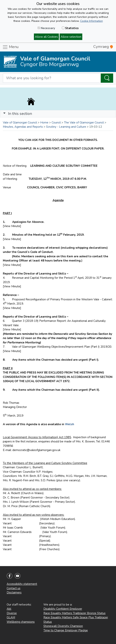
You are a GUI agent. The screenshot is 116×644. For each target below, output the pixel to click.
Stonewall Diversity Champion (63, 626)
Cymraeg (103, 47)
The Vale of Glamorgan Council (84, 123)
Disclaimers (14, 593)
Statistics (70, 28)
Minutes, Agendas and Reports (23, 127)
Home (44, 123)
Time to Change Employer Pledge (66, 630)
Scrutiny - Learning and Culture (66, 127)
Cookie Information (92, 21)
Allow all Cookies (46, 37)
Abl (9, 609)
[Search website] (52, 78)
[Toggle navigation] (58, 114)
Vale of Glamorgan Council (20, 123)
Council (56, 123)
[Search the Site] (107, 78)
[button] (4, 114)
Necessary (46, 28)
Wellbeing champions (21, 622)
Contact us (14, 588)
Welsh (70, 424)
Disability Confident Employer (63, 609)
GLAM (11, 617)
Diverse (12, 613)
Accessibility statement (22, 584)
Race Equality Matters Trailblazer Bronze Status (74, 613)
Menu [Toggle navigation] (10, 47)
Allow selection (71, 37)
